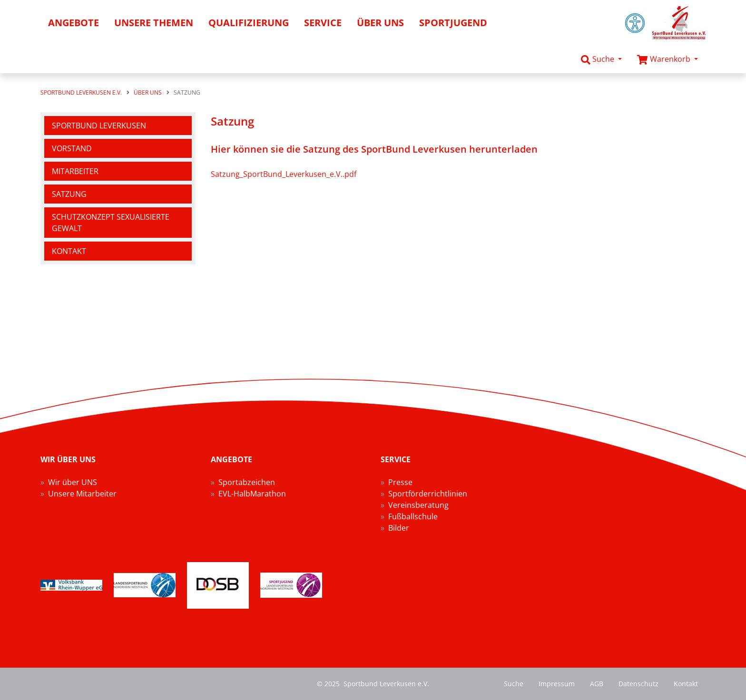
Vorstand (72, 148)
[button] (601, 59)
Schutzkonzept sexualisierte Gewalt (111, 223)
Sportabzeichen (247, 482)
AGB (597, 684)
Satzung (69, 194)
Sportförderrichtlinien (428, 494)
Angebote (74, 23)
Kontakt (69, 251)
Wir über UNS (73, 482)
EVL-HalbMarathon (252, 494)
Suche (514, 684)
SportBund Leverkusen (99, 126)
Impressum (557, 684)
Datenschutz (638, 684)
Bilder (399, 528)
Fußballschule (413, 516)
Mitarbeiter (75, 171)
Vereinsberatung (418, 505)
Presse (400, 482)
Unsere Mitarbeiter (82, 494)
